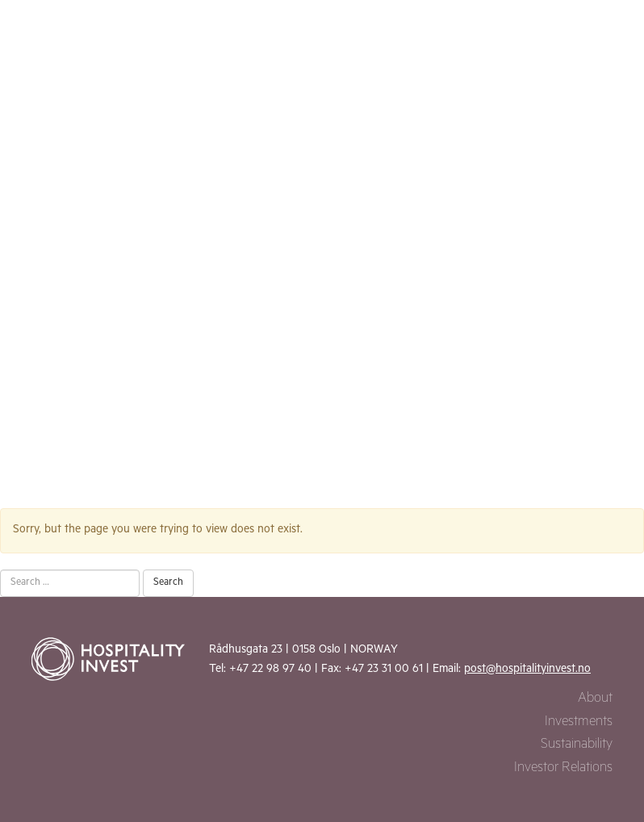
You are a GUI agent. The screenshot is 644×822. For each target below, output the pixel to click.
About (595, 700)
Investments (579, 723)
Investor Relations (563, 769)
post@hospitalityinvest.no (527, 670)
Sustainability (577, 746)
